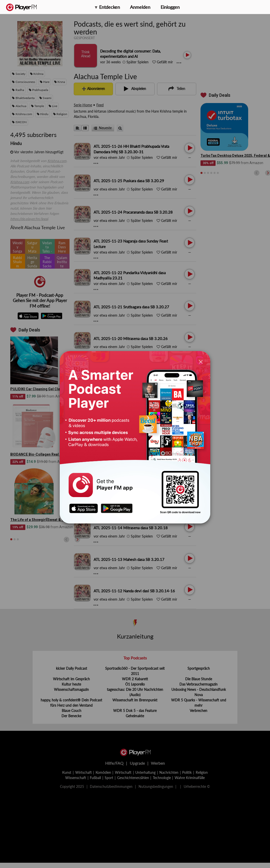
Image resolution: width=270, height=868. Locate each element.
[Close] (201, 362)
